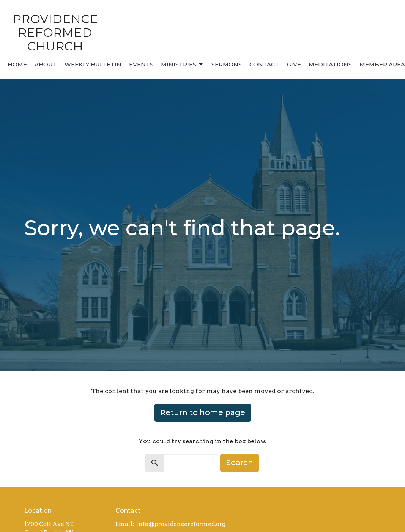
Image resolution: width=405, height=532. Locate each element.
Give (294, 64)
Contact (264, 64)
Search (240, 463)
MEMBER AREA (382, 64)
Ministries (182, 65)
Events (141, 64)
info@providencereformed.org (181, 524)
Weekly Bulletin (93, 64)
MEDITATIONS (330, 64)
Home (17, 64)
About (46, 64)
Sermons (227, 64)
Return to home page (203, 412)
